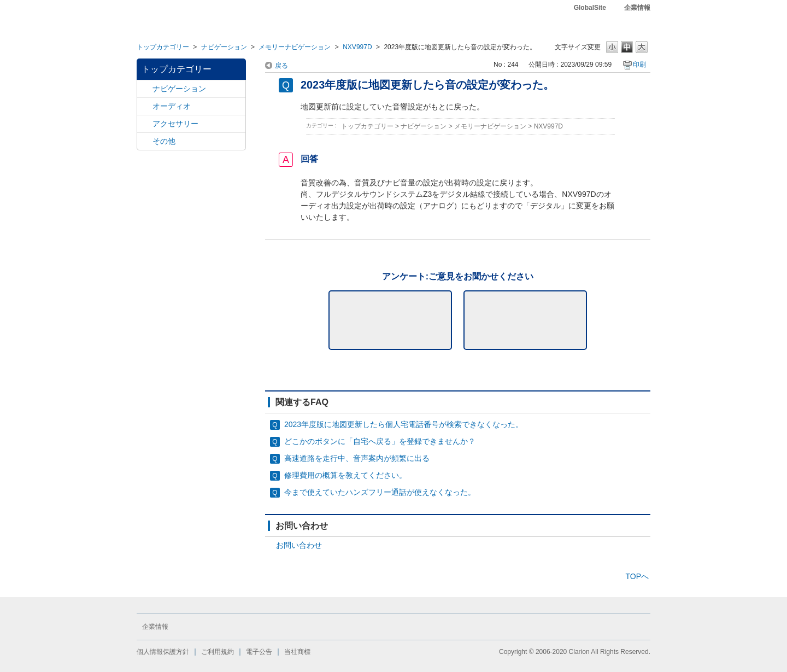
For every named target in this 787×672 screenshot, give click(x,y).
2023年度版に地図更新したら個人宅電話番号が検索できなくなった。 (404, 424)
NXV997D (357, 47)
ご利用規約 (218, 652)
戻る (281, 66)
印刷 (639, 65)
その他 (164, 141)
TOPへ (637, 576)
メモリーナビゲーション (295, 47)
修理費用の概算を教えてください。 (345, 475)
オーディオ (172, 106)
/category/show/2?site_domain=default (145, 89)
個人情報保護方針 (163, 652)
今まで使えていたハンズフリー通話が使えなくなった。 (380, 492)
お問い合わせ (299, 545)
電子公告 (259, 652)
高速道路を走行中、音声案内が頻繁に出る (357, 458)
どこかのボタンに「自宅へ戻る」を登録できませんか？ (380, 441)
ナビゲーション (224, 47)
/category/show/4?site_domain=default (145, 106)
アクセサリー (175, 124)
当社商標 (297, 652)
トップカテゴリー (163, 47)
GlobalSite (590, 8)
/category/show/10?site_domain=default (145, 124)
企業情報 (637, 8)
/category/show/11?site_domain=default (145, 141)
